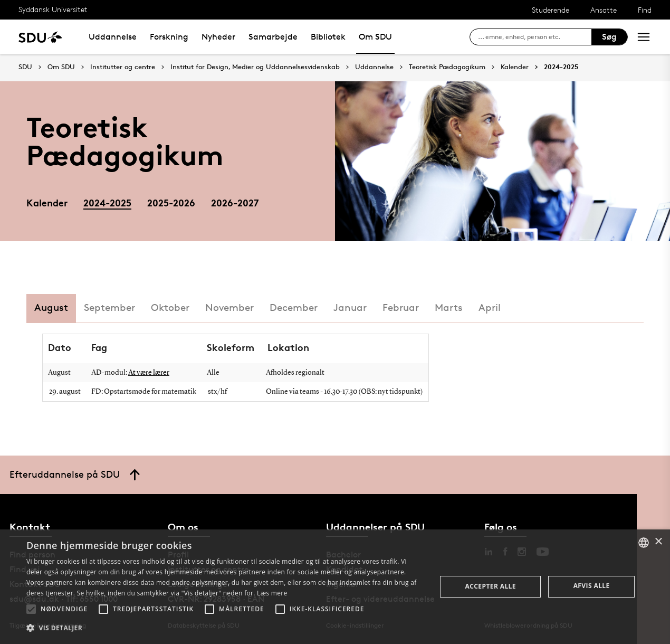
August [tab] (51, 307)
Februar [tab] (401, 307)
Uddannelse (113, 37)
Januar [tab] (350, 307)
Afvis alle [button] (592, 586)
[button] (31, 609)
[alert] (335, 587)
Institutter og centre (123, 67)
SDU (25, 67)
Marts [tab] (449, 307)
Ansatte (604, 10)
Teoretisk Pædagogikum (447, 67)
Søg (609, 37)
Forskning (169, 37)
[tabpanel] (335, 389)
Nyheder (218, 37)
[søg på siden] (535, 37)
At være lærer (149, 373)
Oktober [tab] (170, 307)
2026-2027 (235, 202)
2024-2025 (561, 67)
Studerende (551, 10)
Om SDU (375, 37)
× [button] (658, 542)
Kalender (515, 67)
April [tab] (490, 307)
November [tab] (229, 307)
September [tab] (109, 307)
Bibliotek (328, 37)
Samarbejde (273, 37)
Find (645, 10)
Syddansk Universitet (53, 9)
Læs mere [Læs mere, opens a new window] (272, 593)
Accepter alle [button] (491, 586)
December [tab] (294, 307)
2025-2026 (171, 202)
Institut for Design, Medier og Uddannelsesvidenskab (255, 67)
